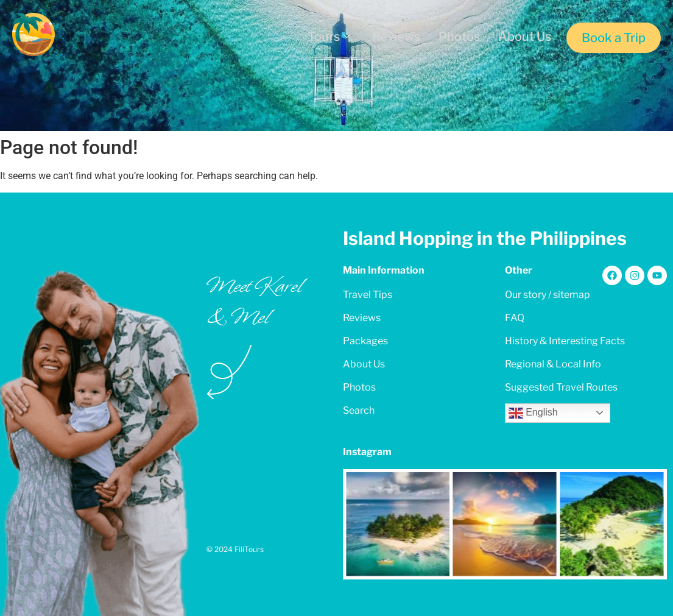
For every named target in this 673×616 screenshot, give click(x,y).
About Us (525, 37)
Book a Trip (614, 38)
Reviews (396, 37)
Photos (459, 37)
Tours (329, 37)
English (533, 413)
